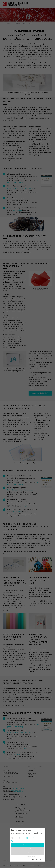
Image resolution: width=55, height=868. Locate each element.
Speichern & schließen (28, 849)
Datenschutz (35, 859)
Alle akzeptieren (27, 845)
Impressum (41, 859)
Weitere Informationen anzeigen (27, 856)
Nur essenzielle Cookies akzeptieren (27, 853)
